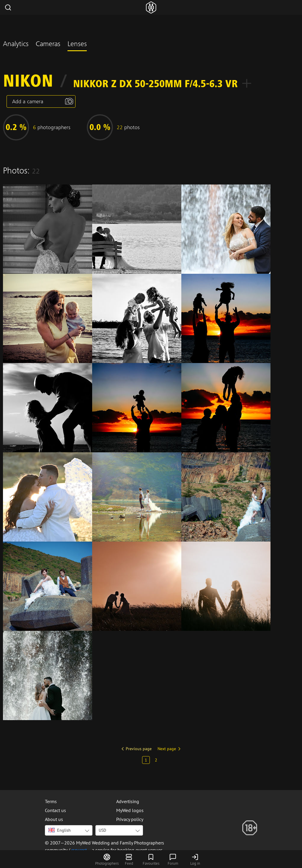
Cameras (48, 45)
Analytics (16, 45)
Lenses (77, 45)
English (60, 830)
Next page (167, 749)
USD (102, 830)
